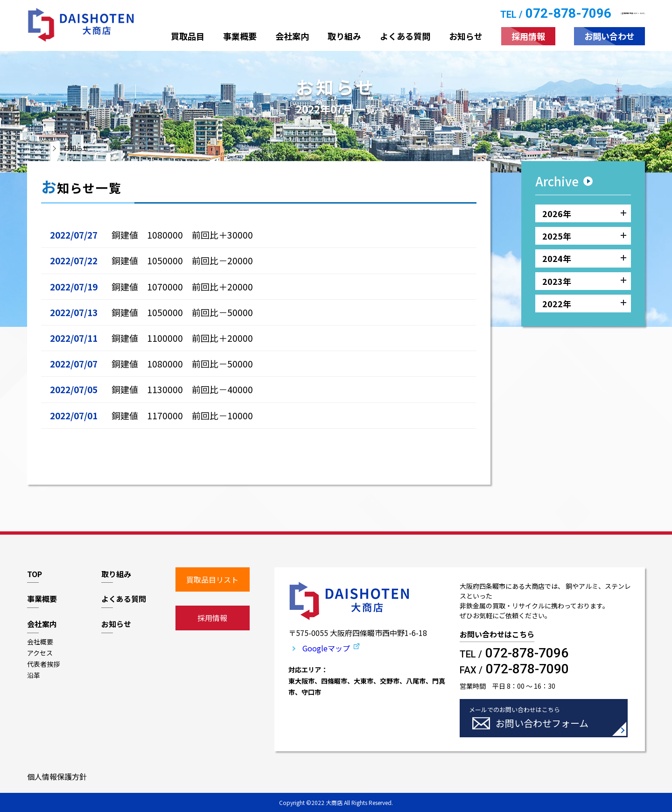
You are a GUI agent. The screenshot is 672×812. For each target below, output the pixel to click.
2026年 (584, 213)
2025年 (584, 236)
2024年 (584, 259)
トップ (37, 148)
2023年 (584, 281)
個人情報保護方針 (57, 777)
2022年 (584, 304)
